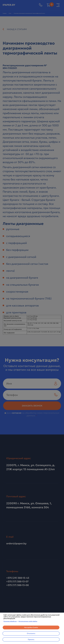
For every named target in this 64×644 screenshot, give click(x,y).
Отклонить (31, 633)
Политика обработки (10, 621)
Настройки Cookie (31, 627)
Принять (31, 639)
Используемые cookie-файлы (28, 621)
